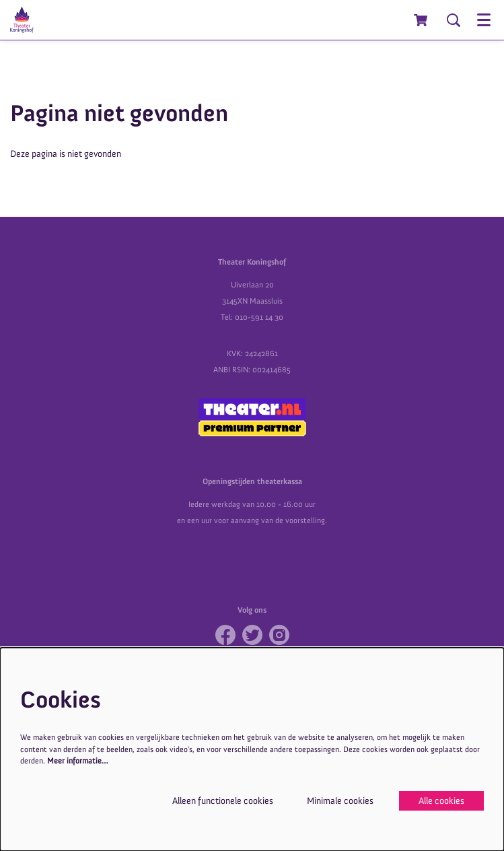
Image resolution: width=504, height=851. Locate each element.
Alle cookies (441, 801)
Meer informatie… (77, 761)
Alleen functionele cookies (223, 801)
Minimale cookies (340, 801)
